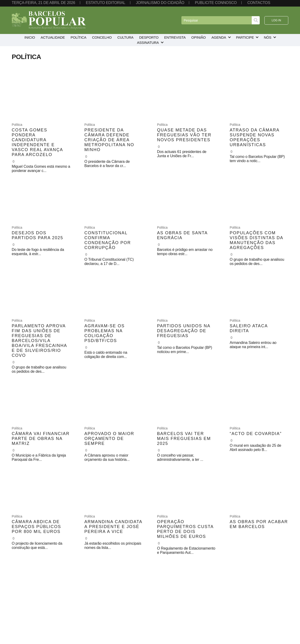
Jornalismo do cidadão (160, 3)
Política (17, 125)
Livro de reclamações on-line (30, 627)
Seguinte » (200, 569)
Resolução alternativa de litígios (32, 623)
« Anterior (99, 569)
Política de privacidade (26, 615)
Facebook (267, 612)
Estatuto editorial (105, 3)
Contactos (259, 3)
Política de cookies (23, 619)
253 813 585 (90, 613)
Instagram (267, 618)
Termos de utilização (24, 612)
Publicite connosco (216, 3)
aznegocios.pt (39, 641)
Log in (276, 20)
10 (183, 569)
